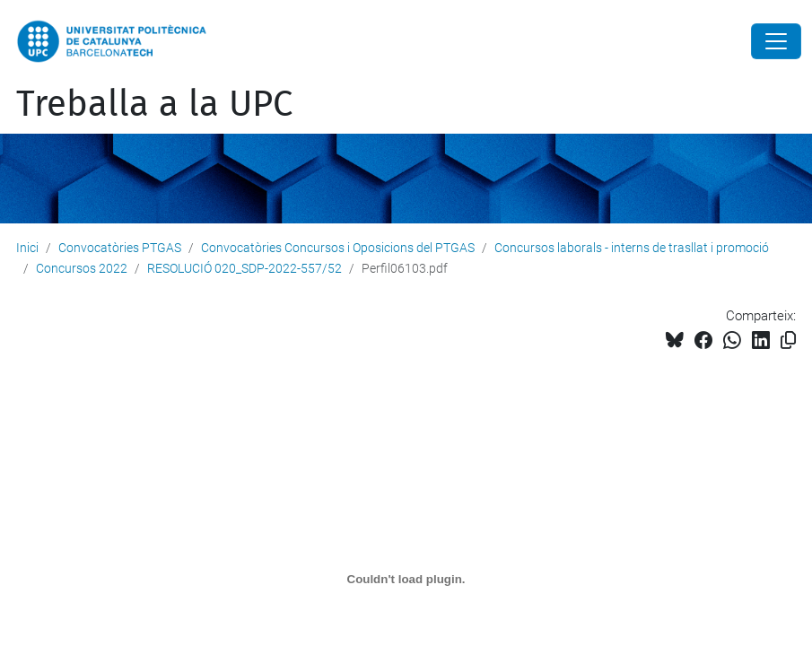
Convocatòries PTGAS (120, 248)
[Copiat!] (788, 340)
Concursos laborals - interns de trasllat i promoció (632, 248)
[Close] (776, 41)
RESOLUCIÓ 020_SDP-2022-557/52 (244, 268)
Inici (27, 248)
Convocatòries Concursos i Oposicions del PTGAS (338, 248)
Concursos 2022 (82, 268)
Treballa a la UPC (154, 104)
